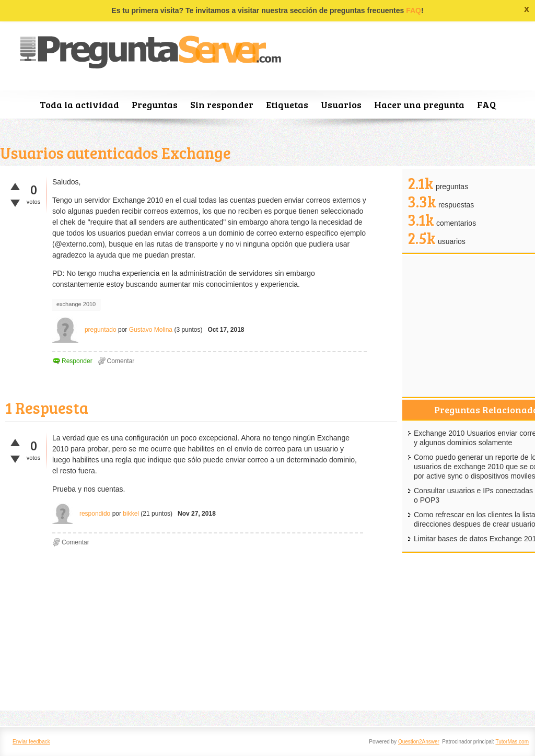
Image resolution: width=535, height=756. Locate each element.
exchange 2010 (76, 304)
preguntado (101, 330)
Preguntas (155, 104)
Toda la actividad (79, 104)
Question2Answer (419, 742)
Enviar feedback (31, 742)
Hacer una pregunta (419, 104)
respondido (95, 514)
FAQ (414, 10)
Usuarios (341, 104)
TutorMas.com (512, 742)
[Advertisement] (201, 632)
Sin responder (222, 104)
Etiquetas (287, 104)
